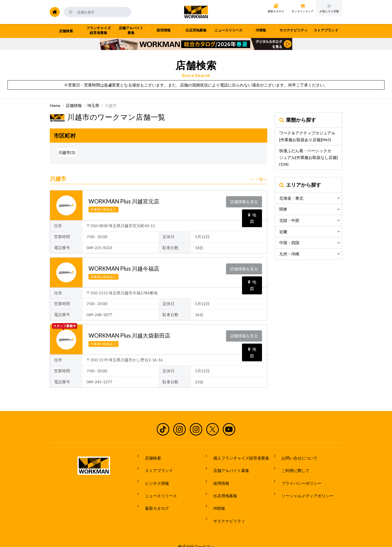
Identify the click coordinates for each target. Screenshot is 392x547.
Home (55, 105)
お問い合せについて (295, 456)
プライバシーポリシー (297, 475)
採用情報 (217, 475)
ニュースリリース (157, 484)
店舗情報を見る (245, 200)
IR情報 (215, 493)
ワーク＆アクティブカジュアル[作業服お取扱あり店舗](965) (307, 136)
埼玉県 (93, 105)
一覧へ (259, 179)
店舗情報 (74, 105)
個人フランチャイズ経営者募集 (237, 456)
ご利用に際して (291, 465)
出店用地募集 (221, 484)
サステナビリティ (225, 503)
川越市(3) (67, 152)
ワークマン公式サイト (196, 12)
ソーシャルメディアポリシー (303, 484)
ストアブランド (155, 465)
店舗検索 (149, 456)
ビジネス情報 (153, 475)
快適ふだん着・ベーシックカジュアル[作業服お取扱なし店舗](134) (308, 157)
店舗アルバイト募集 (227, 465)
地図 (252, 210)
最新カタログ (153, 493)
